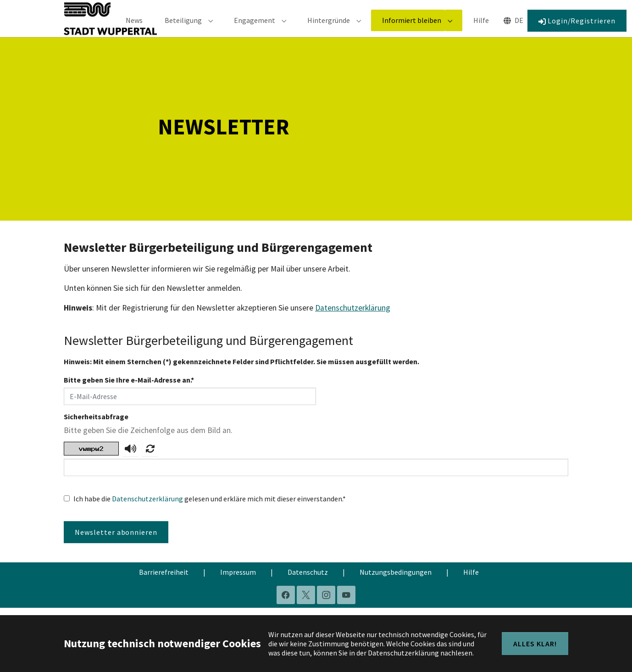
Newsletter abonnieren (116, 545)
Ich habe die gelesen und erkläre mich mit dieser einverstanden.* (210, 511)
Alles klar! (535, 644)
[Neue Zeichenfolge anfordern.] (150, 462)
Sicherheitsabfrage (96, 429)
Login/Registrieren (577, 27)
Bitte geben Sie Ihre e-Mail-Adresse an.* (129, 393)
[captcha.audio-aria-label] (130, 462)
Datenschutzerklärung (353, 321)
